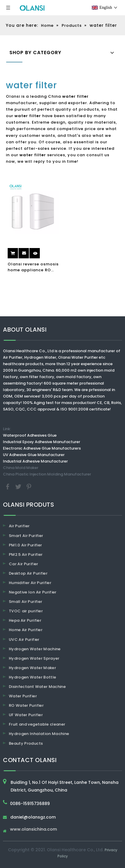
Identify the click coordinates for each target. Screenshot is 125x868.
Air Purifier (19, 526)
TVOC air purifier (26, 611)
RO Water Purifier (26, 705)
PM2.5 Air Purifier (26, 554)
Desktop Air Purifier (28, 573)
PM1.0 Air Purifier (25, 545)
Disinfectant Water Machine (37, 687)
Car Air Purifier (24, 564)
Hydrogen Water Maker (32, 668)
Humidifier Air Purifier (30, 583)
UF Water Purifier (26, 715)
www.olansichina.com (33, 830)
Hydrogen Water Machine (35, 649)
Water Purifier (23, 696)
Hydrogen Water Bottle (32, 677)
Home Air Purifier (26, 630)
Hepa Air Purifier (25, 620)
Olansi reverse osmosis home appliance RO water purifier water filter (33, 267)
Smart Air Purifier (26, 536)
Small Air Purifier (26, 602)
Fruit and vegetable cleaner (37, 724)
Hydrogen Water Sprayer (34, 658)
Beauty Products (26, 743)
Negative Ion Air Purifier (33, 592)
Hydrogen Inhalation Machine (39, 734)
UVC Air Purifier (24, 640)
